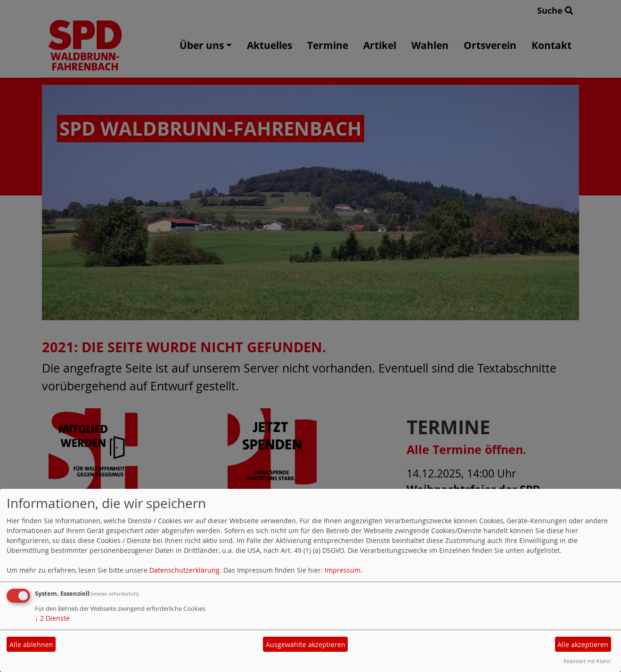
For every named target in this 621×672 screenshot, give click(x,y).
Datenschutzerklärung (184, 570)
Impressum (343, 570)
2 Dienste (52, 618)
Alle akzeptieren (583, 644)
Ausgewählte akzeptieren (306, 644)
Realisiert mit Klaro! (587, 661)
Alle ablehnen (31, 644)
